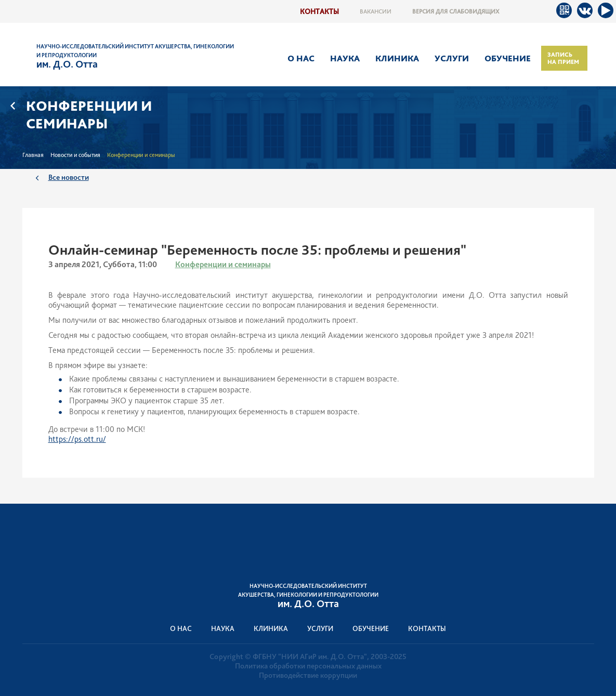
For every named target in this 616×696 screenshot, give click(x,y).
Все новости (69, 177)
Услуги (452, 58)
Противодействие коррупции (308, 675)
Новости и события (75, 155)
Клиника (397, 58)
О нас (301, 58)
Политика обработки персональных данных (308, 666)
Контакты (319, 11)
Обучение (508, 58)
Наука (345, 58)
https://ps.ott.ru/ (77, 439)
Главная (33, 155)
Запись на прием (563, 58)
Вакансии (376, 11)
